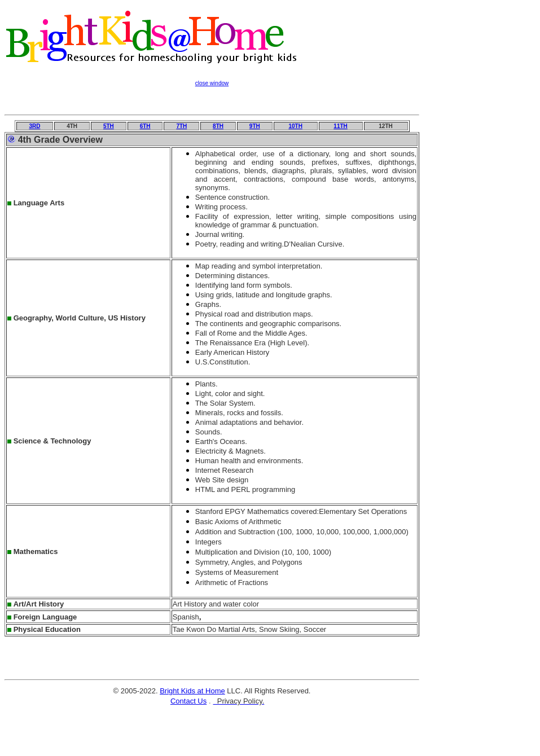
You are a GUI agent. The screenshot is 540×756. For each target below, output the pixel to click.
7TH (181, 126)
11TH (340, 126)
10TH (295, 126)
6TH (145, 126)
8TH (218, 126)
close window (212, 83)
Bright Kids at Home (192, 691)
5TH (109, 126)
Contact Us (188, 701)
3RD (34, 126)
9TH (255, 126)
